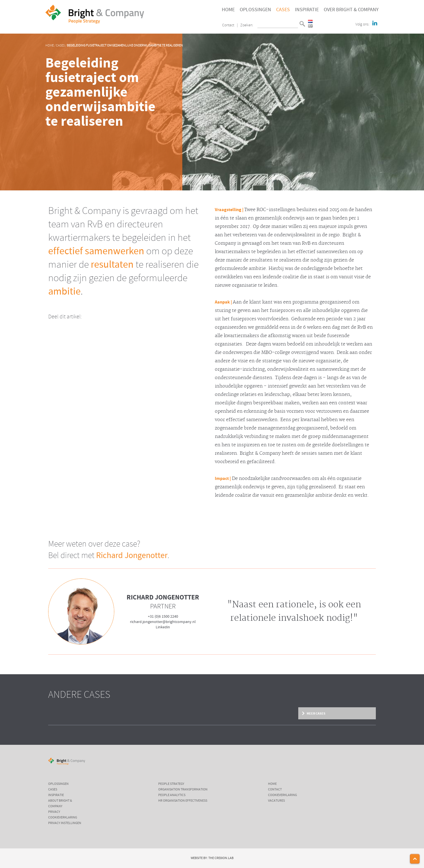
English (310, 26)
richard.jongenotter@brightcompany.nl (163, 622)
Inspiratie (307, 10)
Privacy (54, 812)
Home (228, 10)
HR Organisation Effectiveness (183, 801)
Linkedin (163, 627)
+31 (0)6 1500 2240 (163, 617)
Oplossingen (255, 10)
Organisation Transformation (183, 790)
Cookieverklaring (63, 818)
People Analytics (172, 795)
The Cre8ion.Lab (221, 858)
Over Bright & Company (351, 10)
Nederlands (310, 21)
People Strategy (171, 784)
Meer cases (316, 713)
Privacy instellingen (65, 823)
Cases (283, 10)
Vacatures (276, 801)
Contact (228, 25)
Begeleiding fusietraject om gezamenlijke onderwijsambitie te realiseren (125, 46)
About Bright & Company (60, 804)
